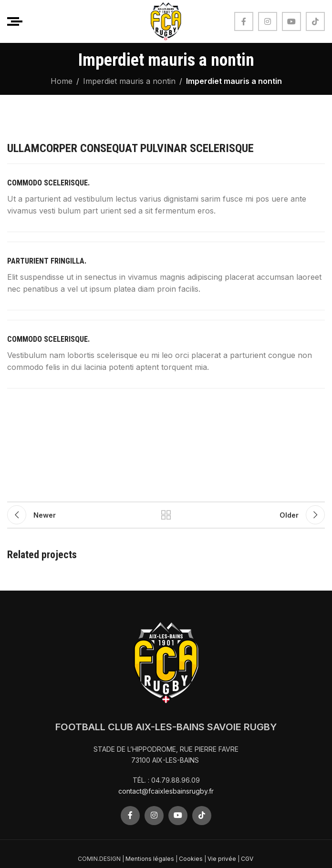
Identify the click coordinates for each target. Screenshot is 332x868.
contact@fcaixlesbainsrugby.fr (166, 791)
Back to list (166, 515)
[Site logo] (166, 20)
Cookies (191, 859)
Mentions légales (150, 859)
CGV (248, 859)
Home (62, 81)
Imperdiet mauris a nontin (129, 81)
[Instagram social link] (268, 21)
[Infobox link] (166, 198)
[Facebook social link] (244, 21)
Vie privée (222, 859)
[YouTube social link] (291, 21)
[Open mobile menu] (15, 21)
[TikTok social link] (315, 21)
